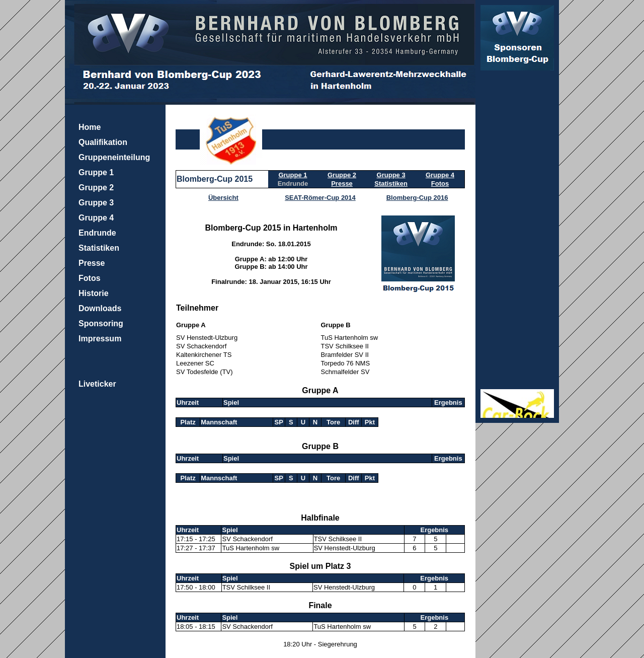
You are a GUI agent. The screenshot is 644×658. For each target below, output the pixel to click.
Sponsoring (101, 323)
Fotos (90, 278)
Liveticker (97, 384)
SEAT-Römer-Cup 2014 (320, 198)
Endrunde (97, 233)
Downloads (100, 308)
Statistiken (99, 248)
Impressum (100, 339)
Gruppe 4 (96, 218)
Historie (94, 293)
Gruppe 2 (96, 188)
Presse (92, 263)
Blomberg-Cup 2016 (417, 198)
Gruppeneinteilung (114, 157)
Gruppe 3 (96, 203)
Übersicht (223, 198)
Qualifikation (103, 142)
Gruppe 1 (96, 172)
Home (90, 127)
